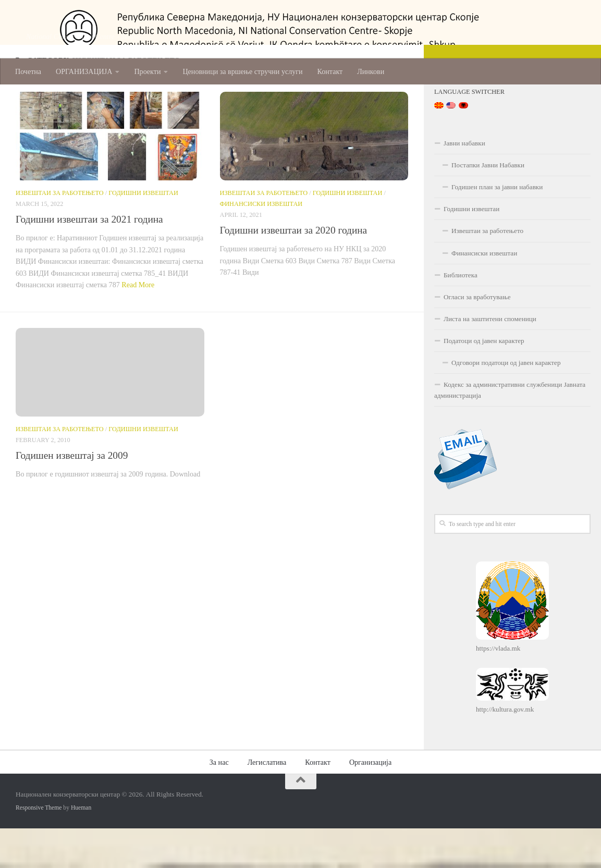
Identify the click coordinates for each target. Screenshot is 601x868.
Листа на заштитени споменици (490, 358)
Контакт (330, 71)
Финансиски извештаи (261, 244)
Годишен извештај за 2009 (72, 495)
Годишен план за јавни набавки (497, 227)
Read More (138, 324)
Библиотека (461, 315)
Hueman (81, 847)
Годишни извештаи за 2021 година (89, 259)
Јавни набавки (464, 183)
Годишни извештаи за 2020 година (294, 270)
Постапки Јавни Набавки (488, 205)
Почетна (28, 71)
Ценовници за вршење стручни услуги (242, 71)
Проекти (147, 71)
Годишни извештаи (143, 233)
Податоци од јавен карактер (484, 380)
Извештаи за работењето (60, 233)
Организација (370, 802)
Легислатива (267, 802)
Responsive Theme (39, 847)
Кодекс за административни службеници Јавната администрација (510, 430)
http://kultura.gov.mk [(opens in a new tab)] (505, 749)
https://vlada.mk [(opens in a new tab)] (498, 688)
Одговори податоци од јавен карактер (506, 402)
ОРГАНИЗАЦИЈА (84, 71)
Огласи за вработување (477, 337)
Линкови (371, 71)
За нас (219, 802)
